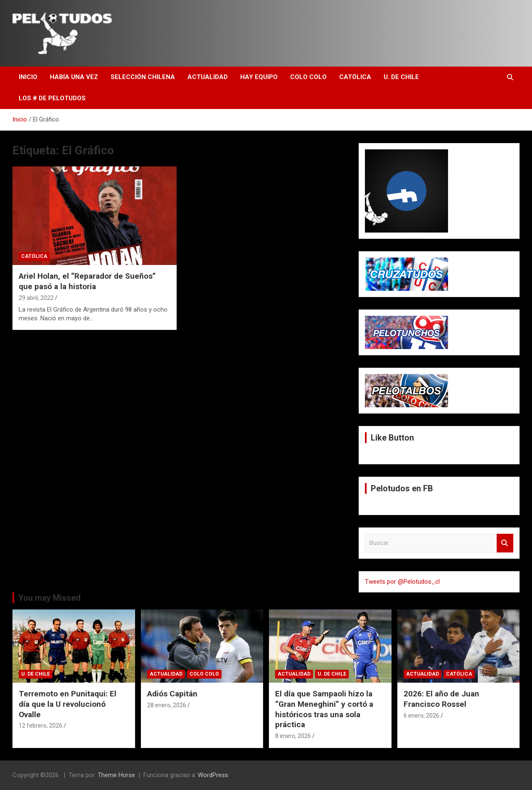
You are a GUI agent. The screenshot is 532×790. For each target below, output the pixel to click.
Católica (355, 77)
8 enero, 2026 (293, 736)
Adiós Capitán (172, 694)
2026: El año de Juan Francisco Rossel (441, 699)
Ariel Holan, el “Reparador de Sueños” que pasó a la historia (87, 281)
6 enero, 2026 (421, 716)
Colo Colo (308, 77)
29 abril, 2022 (36, 298)
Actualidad (208, 77)
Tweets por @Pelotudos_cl (402, 582)
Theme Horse (116, 775)
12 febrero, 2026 (41, 726)
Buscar (505, 543)
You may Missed (49, 598)
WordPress (213, 775)
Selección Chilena (143, 77)
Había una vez (74, 77)
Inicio (28, 77)
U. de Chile (401, 77)
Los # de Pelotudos (52, 98)
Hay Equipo (259, 77)
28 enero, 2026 (167, 705)
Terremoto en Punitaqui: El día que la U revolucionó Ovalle (68, 704)
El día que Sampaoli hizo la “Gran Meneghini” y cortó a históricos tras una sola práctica (324, 709)
